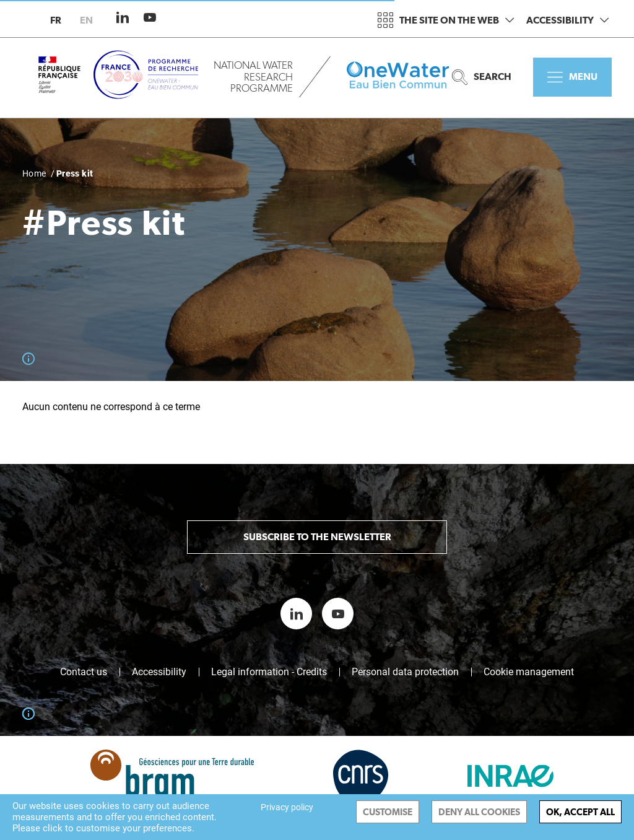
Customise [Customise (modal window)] (388, 812)
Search (482, 77)
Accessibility (567, 20)
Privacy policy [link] (287, 807)
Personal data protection (405, 672)
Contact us (84, 672)
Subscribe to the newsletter (317, 537)
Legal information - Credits (269, 672)
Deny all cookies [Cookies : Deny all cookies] (479, 812)
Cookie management (529, 672)
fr (56, 20)
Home (34, 173)
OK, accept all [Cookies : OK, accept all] (580, 812)
